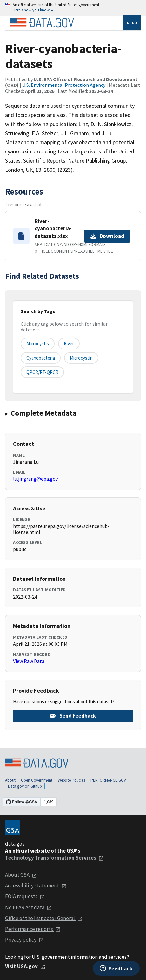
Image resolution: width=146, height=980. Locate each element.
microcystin (81, 358)
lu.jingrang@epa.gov (35, 479)
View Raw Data (29, 661)
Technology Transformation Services (54, 858)
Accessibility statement (36, 886)
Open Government (37, 780)
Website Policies (71, 780)
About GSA (21, 875)
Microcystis (38, 344)
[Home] (42, 23)
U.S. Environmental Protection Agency (64, 85)
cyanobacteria (41, 358)
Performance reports (33, 929)
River (69, 344)
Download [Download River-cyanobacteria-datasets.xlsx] (107, 236)
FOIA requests (25, 896)
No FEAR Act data (29, 907)
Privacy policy (25, 940)
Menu (132, 23)
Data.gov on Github (25, 786)
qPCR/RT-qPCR (42, 372)
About (10, 780)
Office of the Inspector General (44, 918)
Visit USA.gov (25, 966)
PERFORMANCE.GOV (108, 780)
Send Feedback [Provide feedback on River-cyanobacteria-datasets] (73, 716)
